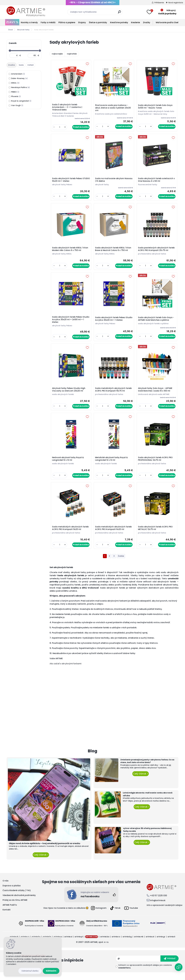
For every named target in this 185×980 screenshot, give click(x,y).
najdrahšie (72, 54)
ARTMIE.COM (92, 944)
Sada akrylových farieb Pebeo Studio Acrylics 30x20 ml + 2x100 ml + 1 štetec (70, 323)
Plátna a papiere (67, 22)
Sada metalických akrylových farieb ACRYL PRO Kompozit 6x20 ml (114, 535)
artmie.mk (139, 944)
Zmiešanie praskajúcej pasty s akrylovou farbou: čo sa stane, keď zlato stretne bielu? (147, 769)
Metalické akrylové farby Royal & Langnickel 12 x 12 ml (112, 465)
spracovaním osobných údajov (144, 973)
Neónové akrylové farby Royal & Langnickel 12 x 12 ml (68, 465)
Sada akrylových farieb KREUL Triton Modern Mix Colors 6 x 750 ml (71, 252)
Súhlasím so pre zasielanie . (145, 974)
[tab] (12, 65)
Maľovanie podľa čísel (167, 22)
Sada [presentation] (21, 65)
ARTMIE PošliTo (10, 912)
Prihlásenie (159, 3)
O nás (6, 888)
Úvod (10, 30)
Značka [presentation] (11, 65)
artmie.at (150, 944)
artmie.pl (79, 944)
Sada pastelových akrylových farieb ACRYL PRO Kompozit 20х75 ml (157, 252)
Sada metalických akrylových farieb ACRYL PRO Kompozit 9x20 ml (71, 535)
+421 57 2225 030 (158, 903)
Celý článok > (41, 862)
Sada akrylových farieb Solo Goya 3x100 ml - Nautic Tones (156, 107)
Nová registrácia (176, 3)
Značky (147, 22)
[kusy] (60, 128)
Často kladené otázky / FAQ (17, 898)
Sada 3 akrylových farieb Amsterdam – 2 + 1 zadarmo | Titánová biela (68, 108)
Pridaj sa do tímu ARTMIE (15, 908)
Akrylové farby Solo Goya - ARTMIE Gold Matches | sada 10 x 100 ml (156, 394)
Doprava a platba (12, 893)
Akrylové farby (23, 30)
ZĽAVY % (12, 22)
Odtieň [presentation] (31, 65)
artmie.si (68, 944)
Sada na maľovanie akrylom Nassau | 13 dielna (110, 181)
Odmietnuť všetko (30, 971)
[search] (119, 13)
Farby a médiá (48, 22)
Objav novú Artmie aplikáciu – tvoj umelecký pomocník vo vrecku (45, 851)
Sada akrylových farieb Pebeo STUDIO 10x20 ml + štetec (68, 181)
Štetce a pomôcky (98, 22)
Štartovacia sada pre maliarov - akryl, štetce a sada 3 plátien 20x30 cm (113, 108)
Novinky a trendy (29, 22)
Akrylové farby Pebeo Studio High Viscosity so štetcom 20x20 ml (69, 394)
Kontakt (7, 917)
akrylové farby (78, 580)
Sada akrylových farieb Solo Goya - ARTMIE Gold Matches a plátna (156, 323)
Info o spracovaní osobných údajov (165, 913)
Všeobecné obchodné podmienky (19, 903)
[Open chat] (179, 967)
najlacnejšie (57, 54)
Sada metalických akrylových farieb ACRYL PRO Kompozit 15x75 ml (114, 394)
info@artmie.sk (158, 908)
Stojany (82, 22)
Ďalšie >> (121, 564)
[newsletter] (170, 966)
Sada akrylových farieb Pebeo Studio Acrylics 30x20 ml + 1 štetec (113, 323)
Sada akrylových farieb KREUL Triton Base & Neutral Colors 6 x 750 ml (114, 252)
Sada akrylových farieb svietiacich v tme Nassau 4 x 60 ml (156, 181)
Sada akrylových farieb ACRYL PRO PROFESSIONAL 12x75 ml (156, 465)
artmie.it (171, 944)
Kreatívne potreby (119, 22)
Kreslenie (135, 22)
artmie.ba (105, 944)
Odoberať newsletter (68, 966)
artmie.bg (127, 944)
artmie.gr (161, 944)
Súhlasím (51, 971)
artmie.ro (116, 944)
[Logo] (26, 12)
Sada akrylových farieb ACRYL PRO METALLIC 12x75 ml (156, 535)
